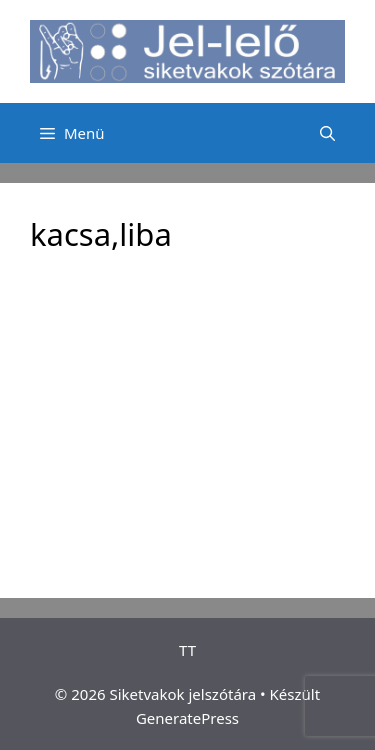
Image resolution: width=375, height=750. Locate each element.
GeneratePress (187, 718)
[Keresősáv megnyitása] (327, 133)
